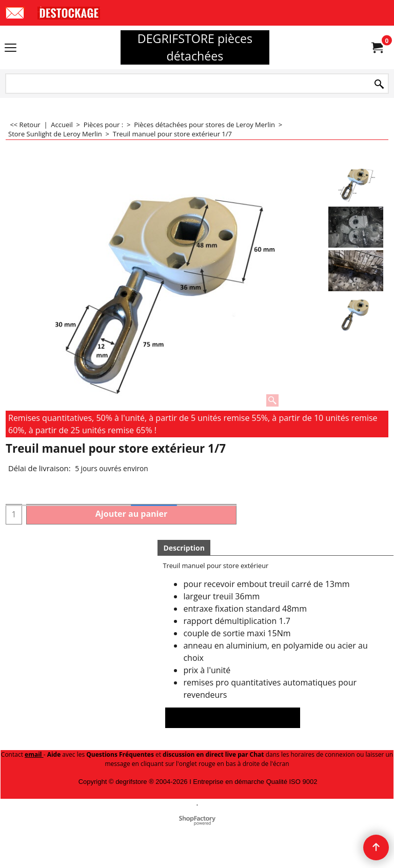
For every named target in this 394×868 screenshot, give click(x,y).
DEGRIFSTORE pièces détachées (195, 47)
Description (184, 548)
